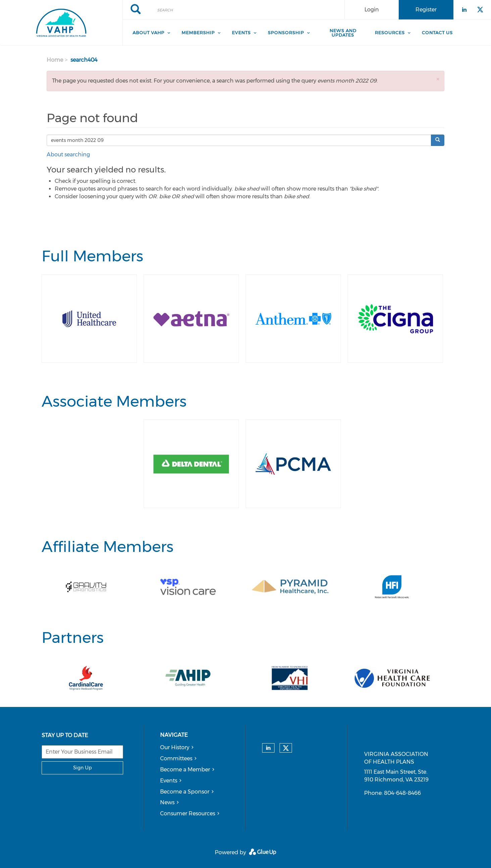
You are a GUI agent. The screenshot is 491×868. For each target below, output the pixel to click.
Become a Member (185, 770)
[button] (438, 79)
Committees (176, 758)
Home (55, 60)
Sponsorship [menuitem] (286, 33)
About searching (68, 155)
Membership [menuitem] (198, 33)
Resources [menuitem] (390, 33)
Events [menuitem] (241, 33)
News (167, 802)
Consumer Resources (188, 813)
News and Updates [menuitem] (343, 33)
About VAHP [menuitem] (149, 33)
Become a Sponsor (185, 792)
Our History (175, 747)
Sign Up (82, 768)
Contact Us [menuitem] (437, 33)
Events (169, 781)
